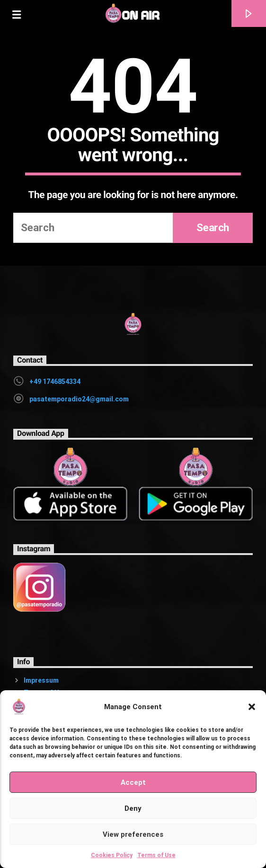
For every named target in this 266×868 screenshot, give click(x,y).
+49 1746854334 (55, 382)
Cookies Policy (112, 855)
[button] (252, 707)
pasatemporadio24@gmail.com (79, 399)
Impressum (41, 680)
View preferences (133, 834)
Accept (133, 782)
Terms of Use (156, 855)
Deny (133, 808)
